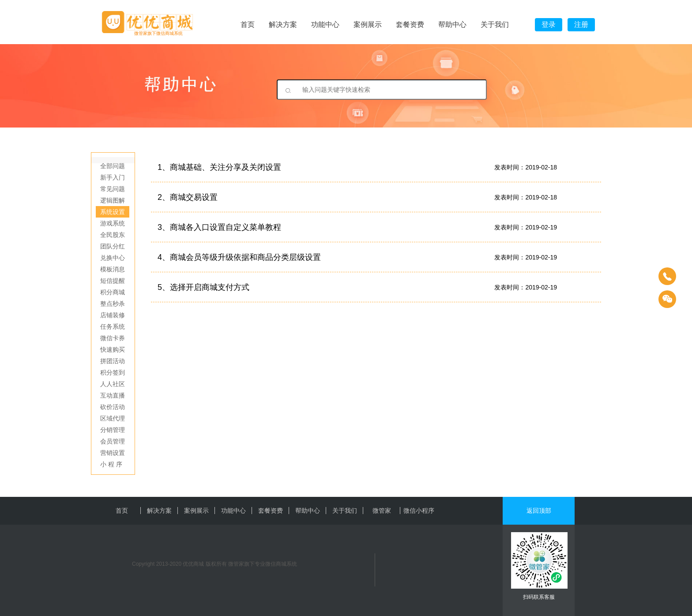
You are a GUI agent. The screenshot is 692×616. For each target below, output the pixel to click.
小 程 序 (111, 464)
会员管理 (113, 441)
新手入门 (113, 177)
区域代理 (113, 418)
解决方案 (283, 24)
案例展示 (368, 24)
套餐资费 (410, 24)
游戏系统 (113, 223)
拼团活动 (113, 361)
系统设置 (113, 212)
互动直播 (113, 395)
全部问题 (113, 166)
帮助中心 (452, 24)
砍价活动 (113, 407)
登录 (549, 24)
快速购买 (113, 349)
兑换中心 (113, 258)
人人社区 (113, 384)
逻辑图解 (113, 200)
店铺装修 (113, 315)
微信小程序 (419, 511)
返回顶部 (539, 511)
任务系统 (113, 327)
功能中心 (325, 24)
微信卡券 (113, 338)
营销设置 (113, 453)
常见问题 (113, 189)
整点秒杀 (113, 304)
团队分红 (113, 246)
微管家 (382, 511)
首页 (248, 24)
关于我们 (495, 24)
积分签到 (113, 372)
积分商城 (113, 292)
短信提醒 (113, 281)
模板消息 (113, 269)
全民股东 (113, 235)
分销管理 (113, 430)
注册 (581, 24)
